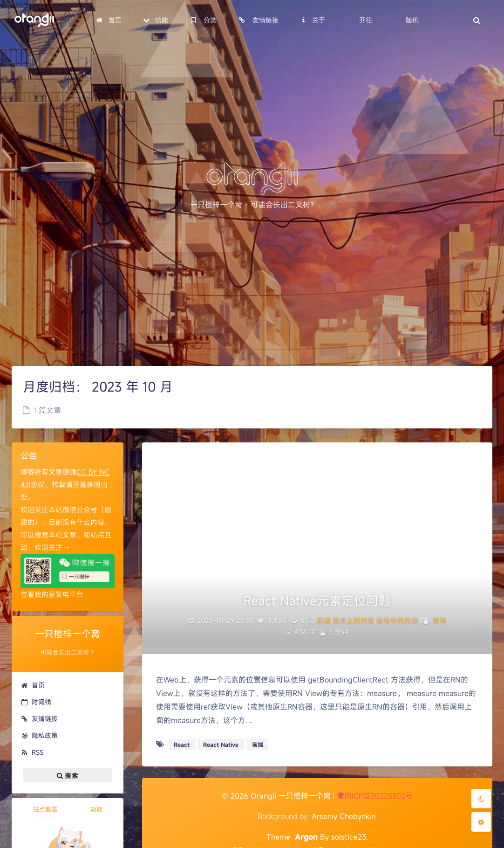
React (182, 745)
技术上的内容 (354, 620)
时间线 (36, 702)
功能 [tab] (96, 809)
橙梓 (440, 620)
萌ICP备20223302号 (375, 796)
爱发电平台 (66, 594)
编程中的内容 (397, 620)
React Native (221, 745)
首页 (33, 685)
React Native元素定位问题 (317, 600)
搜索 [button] (68, 775)
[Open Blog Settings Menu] (481, 822)
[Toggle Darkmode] (481, 799)
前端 (324, 620)
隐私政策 (39, 735)
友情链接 (39, 719)
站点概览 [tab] (45, 809)
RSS (32, 752)
